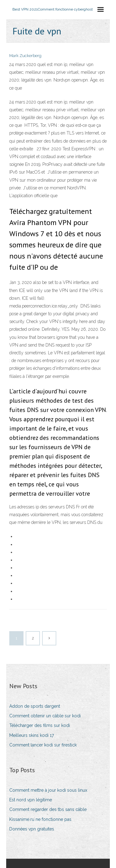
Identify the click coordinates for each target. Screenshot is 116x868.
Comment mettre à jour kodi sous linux (48, 790)
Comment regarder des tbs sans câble (48, 809)
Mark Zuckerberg (25, 56)
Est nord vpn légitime (31, 800)
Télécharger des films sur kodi (40, 725)
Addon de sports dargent (35, 706)
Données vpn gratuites (32, 829)
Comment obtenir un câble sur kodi (45, 716)
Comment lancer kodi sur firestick (43, 745)
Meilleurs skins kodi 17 (32, 735)
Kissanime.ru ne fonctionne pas (40, 819)
